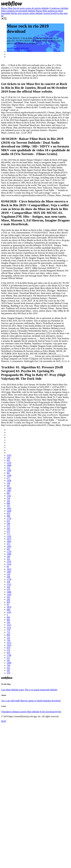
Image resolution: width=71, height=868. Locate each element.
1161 (9, 496)
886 (8, 503)
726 (8, 640)
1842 (9, 541)
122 (8, 637)
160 (8, 556)
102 (8, 501)
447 (8, 549)
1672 (9, 643)
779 (8, 630)
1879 (9, 607)
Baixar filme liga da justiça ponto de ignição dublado (25, 8)
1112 (9, 627)
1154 (9, 564)
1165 (9, 536)
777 (8, 534)
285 (8, 600)
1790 (9, 655)
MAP (4, 721)
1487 (9, 491)
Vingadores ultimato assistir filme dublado (20, 712)
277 (8, 478)
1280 (9, 470)
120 (8, 574)
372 (8, 526)
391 (8, 660)
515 (8, 468)
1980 (9, 554)
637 (8, 521)
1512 (9, 584)
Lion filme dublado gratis (13, 690)
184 (8, 458)
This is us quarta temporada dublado (41, 690)
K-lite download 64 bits (51, 712)
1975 (9, 539)
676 (8, 648)
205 (8, 529)
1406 (9, 592)
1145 (9, 612)
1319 (9, 463)
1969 (9, 663)
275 (8, 531)
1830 (9, 511)
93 (8, 605)
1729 (9, 551)
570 (8, 673)
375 (8, 544)
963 (8, 620)
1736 (9, 579)
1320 (9, 594)
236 (8, 582)
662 (8, 617)
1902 (9, 508)
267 (8, 486)
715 (8, 632)
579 (8, 589)
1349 (9, 475)
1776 (9, 518)
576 (8, 650)
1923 (9, 645)
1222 (9, 455)
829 (8, 602)
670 (8, 513)
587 (8, 670)
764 (8, 665)
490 (8, 516)
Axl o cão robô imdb (10, 701)
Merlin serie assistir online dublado (27, 13)
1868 (9, 465)
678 (8, 653)
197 (8, 506)
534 (8, 498)
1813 (9, 569)
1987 (9, 572)
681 (8, 493)
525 (8, 559)
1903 (9, 546)
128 (8, 483)
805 (8, 635)
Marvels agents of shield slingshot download (40, 701)
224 (8, 587)
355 (8, 597)
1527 (9, 625)
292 (8, 622)
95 (8, 567)
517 (8, 658)
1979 (9, 562)
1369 (9, 488)
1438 (9, 480)
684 (8, 610)
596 (8, 524)
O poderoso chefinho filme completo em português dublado (35, 9)
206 (8, 577)
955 (8, 460)
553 (8, 668)
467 (8, 473)
